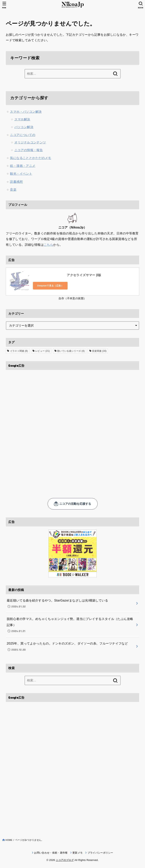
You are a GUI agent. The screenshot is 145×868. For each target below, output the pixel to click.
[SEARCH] (141, 5)
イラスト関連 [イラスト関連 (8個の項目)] (19, 351)
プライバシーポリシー (100, 853)
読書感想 (16, 182)
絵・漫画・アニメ (23, 166)
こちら (48, 245)
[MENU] (4, 5)
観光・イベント (21, 174)
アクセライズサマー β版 (84, 275)
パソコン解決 (24, 127)
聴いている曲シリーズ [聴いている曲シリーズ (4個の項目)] (71, 351)
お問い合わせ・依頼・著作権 (51, 853)
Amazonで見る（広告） (50, 286)
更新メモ (78, 853)
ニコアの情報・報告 (29, 150)
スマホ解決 (22, 119)
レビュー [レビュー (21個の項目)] (42, 351)
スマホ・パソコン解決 (26, 112)
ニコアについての (23, 135)
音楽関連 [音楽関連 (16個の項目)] (99, 351)
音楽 (13, 189)
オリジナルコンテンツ (30, 142)
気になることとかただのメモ (31, 158)
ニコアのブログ (65, 860)
